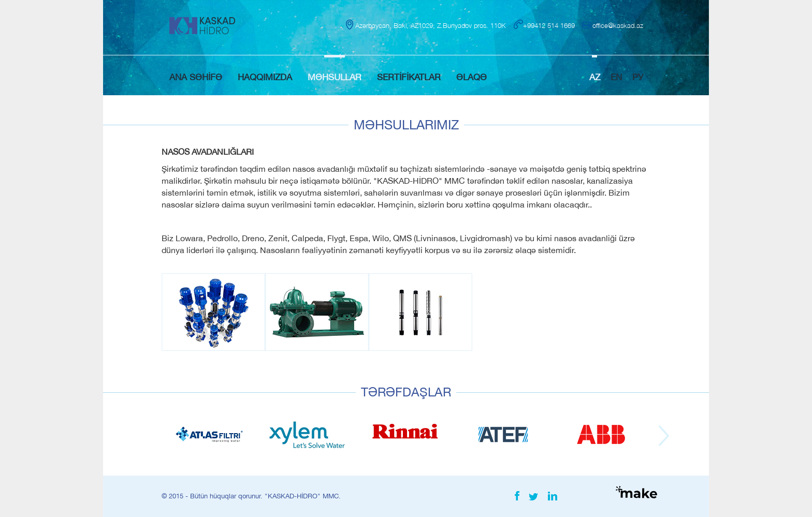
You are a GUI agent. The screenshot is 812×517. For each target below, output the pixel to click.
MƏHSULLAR (335, 77)
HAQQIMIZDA (265, 77)
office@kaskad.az (618, 25)
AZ (595, 77)
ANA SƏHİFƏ (196, 77)
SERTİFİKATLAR (409, 77)
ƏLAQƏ (472, 77)
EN (616, 77)
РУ (638, 77)
